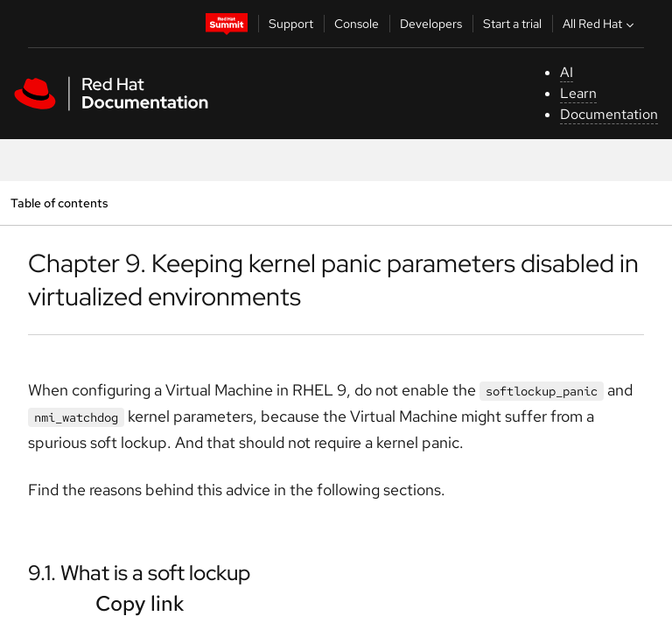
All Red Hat (600, 24)
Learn (578, 93)
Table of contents (59, 203)
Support (291, 24)
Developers (431, 24)
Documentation (609, 114)
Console (357, 24)
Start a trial (512, 24)
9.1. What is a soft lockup (139, 573)
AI (567, 72)
